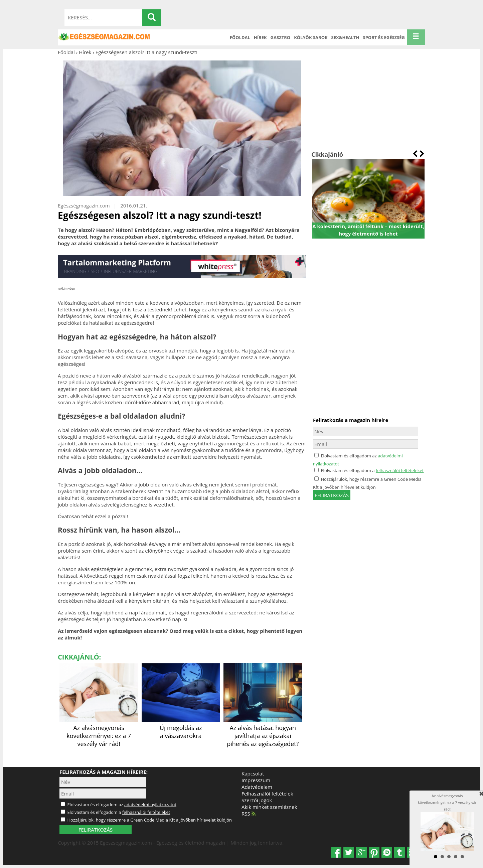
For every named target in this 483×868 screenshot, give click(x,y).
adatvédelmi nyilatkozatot (150, 805)
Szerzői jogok (257, 800)
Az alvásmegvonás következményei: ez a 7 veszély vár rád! (99, 732)
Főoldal (240, 37)
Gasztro (281, 37)
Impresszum (256, 780)
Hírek (260, 37)
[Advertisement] (368, 103)
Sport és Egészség (384, 37)
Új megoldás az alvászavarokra (181, 728)
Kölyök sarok (311, 37)
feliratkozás (332, 495)
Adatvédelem (257, 787)
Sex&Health (345, 37)
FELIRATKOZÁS (96, 830)
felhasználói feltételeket (400, 470)
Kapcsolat (253, 773)
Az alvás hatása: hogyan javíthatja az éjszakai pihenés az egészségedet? (263, 732)
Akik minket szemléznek (269, 807)
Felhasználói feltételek (267, 793)
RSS (249, 814)
